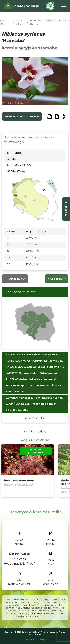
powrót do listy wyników (22, 116)
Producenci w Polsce (20, 292)
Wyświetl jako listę (35, 431)
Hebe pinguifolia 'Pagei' (19, 564)
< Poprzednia (15, 279)
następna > (57, 279)
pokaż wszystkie (35, 418)
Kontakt (29, 640)
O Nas (43, 640)
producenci (66, 209)
